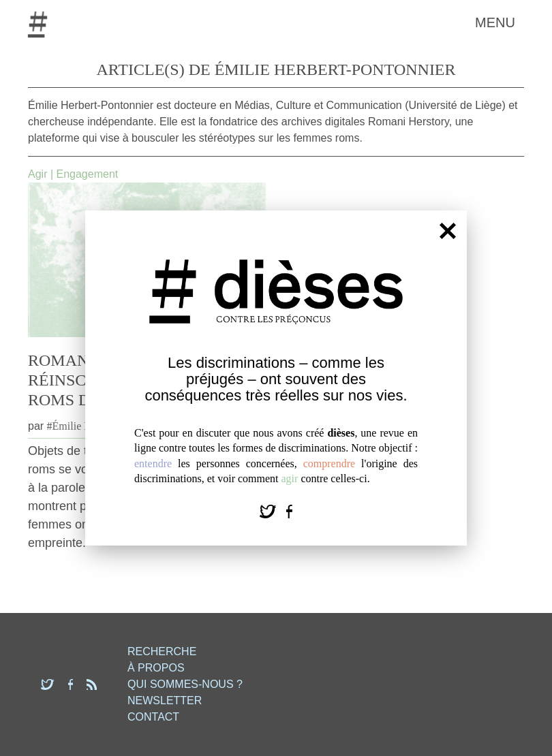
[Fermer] (448, 230)
